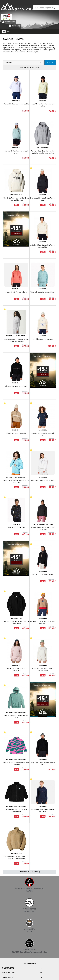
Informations (29, 964)
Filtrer (50, 63)
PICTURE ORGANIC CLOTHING (16, 336)
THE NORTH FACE (43, 148)
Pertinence (23, 63)
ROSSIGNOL (16, 101)
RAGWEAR (16, 524)
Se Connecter (9, 22)
